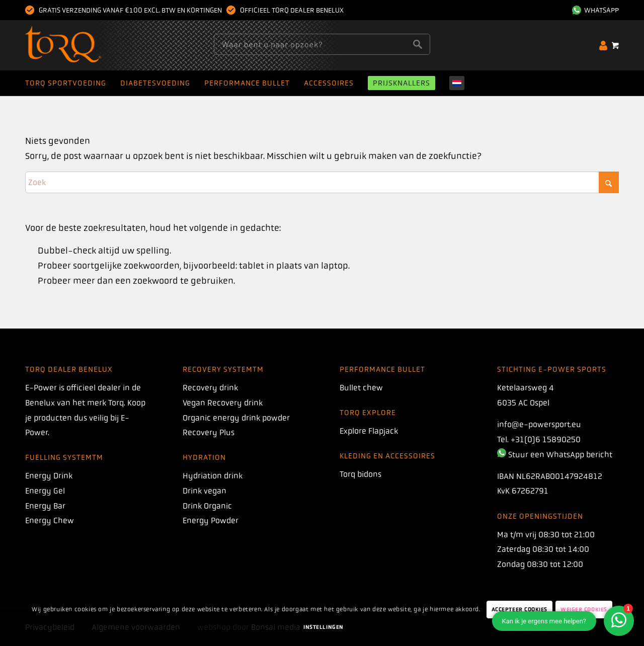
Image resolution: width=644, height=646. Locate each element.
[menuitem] (593, 10)
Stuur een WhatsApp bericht (560, 455)
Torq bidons (360, 474)
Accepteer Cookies (519, 610)
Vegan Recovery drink (223, 403)
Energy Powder (211, 520)
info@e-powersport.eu (539, 424)
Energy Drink (49, 476)
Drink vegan (205, 491)
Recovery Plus (209, 432)
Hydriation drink (213, 476)
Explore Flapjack (369, 431)
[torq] (83, 45)
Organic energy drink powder (236, 418)
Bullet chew (361, 388)
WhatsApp (595, 10)
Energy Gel (45, 491)
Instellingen (324, 627)
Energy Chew (50, 520)
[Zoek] (322, 182)
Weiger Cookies (584, 610)
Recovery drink (210, 388)
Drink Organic (207, 506)
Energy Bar (45, 506)
